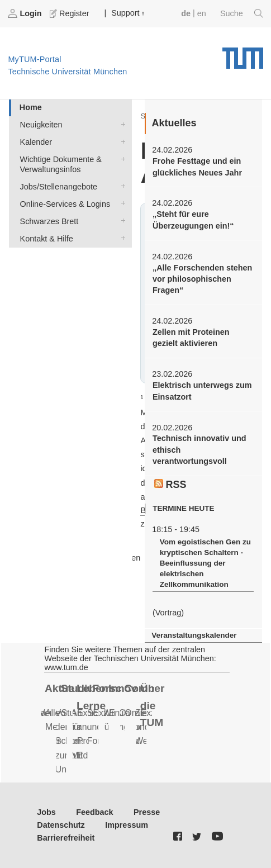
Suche (242, 13)
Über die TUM (153, 705)
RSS (170, 485)
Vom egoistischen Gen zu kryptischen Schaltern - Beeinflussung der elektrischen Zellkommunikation (205, 563)
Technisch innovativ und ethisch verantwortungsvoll (199, 450)
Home (31, 107)
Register (70, 13)
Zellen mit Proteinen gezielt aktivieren (191, 338)
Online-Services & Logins (121, 203)
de (186, 13)
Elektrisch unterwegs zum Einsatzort (202, 391)
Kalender (121, 141)
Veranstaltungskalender (194, 635)
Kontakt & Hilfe (121, 238)
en (202, 13)
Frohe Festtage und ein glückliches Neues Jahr (197, 167)
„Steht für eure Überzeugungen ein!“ (193, 220)
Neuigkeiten (121, 124)
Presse (147, 812)
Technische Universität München (243, 54)
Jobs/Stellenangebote (121, 186)
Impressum (127, 825)
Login (26, 13)
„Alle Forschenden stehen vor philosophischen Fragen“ (202, 279)
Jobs (46, 812)
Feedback (94, 812)
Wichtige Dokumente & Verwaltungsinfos (121, 158)
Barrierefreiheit (66, 838)
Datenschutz (61, 825)
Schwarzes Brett (121, 220)
